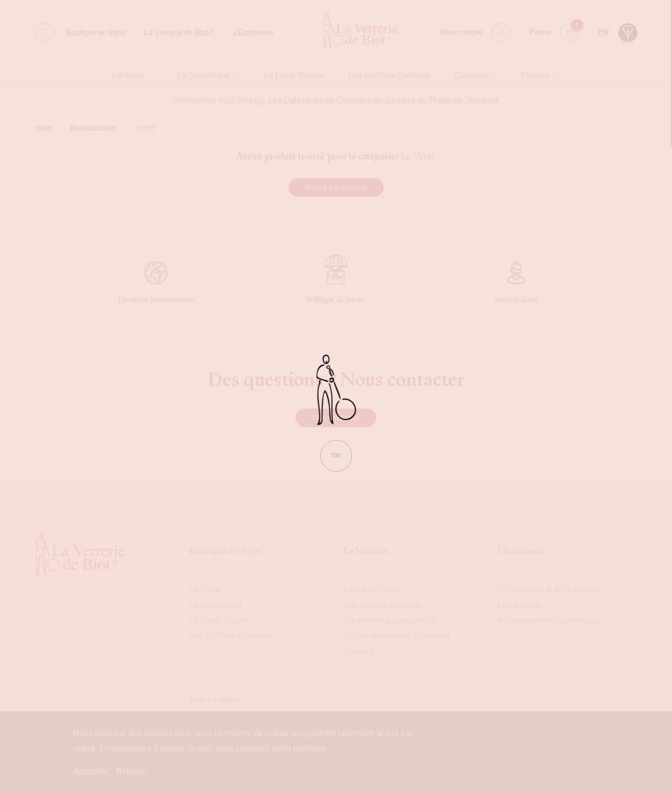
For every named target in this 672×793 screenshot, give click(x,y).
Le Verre (128, 75)
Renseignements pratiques (548, 620)
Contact (358, 651)
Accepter (90, 771)
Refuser (131, 771)
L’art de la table (372, 589)
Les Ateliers (520, 605)
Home (43, 128)
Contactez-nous (336, 418)
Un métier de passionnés (390, 620)
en (603, 32)
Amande (483, 100)
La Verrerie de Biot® (179, 32)
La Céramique (204, 75)
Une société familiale (383, 605)
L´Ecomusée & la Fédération (550, 589)
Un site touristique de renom (396, 635)
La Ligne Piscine (294, 75)
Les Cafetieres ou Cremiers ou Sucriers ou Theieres (365, 100)
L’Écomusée (253, 32)
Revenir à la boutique (336, 187)
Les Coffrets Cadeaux (390, 75)
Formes (536, 75)
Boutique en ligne (96, 32)
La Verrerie (366, 551)
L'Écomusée (522, 551)
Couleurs (471, 75)
